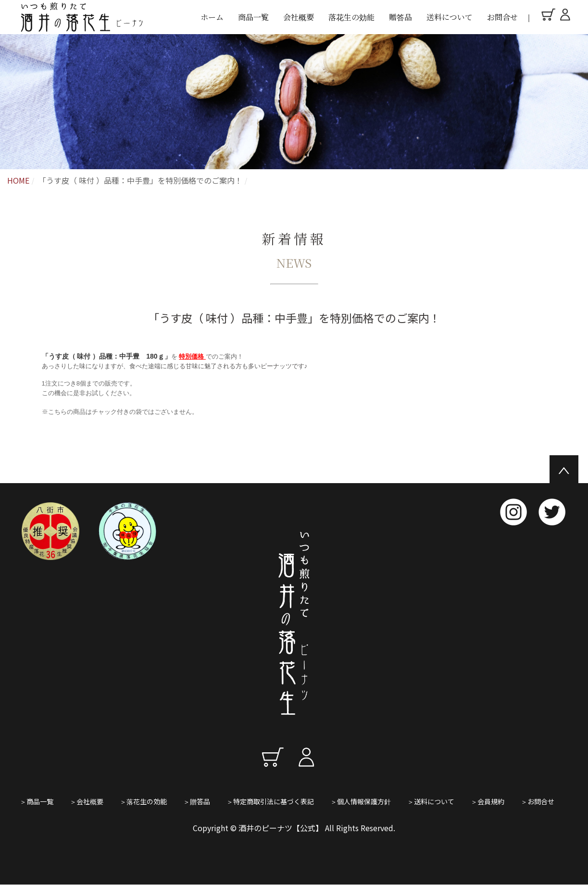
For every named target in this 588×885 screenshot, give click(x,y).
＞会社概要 (87, 801)
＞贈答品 (197, 801)
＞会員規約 (488, 801)
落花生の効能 (351, 17)
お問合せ (502, 17)
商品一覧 (253, 17)
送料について (450, 17)
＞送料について (431, 801)
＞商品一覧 (37, 801)
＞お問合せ (538, 801)
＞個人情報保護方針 (361, 801)
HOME (18, 180)
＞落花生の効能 (143, 801)
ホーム (212, 17)
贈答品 (400, 17)
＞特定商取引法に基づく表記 (270, 801)
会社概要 (299, 17)
